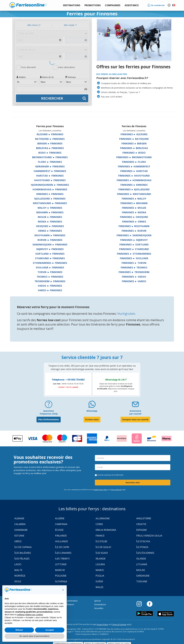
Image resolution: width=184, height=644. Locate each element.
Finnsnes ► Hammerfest (134, 166)
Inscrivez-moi (133, 482)
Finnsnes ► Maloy (134, 199)
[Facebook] (150, 604)
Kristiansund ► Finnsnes (50, 203)
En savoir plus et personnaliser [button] (34, 636)
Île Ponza (142, 547)
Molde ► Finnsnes (50, 217)
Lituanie (142, 564)
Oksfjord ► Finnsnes (50, 226)
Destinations (100, 604)
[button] (132, 5)
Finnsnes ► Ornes (134, 222)
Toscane (142, 581)
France (100, 536)
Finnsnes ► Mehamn (134, 203)
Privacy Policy (102, 625)
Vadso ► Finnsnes (50, 286)
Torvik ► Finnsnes (50, 272)
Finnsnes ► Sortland (134, 244)
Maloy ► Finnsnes (50, 208)
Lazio (18, 564)
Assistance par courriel (135, 412)
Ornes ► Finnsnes (50, 231)
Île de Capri (62, 547)
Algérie (60, 518)
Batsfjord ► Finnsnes (50, 139)
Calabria (20, 524)
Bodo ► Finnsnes (50, 153)
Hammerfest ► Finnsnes (50, 171)
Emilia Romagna (106, 530)
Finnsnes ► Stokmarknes (134, 254)
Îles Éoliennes (145, 553)
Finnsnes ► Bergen (134, 143)
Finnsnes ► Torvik (134, 263)
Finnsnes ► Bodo (134, 153)
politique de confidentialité (114, 475)
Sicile (18, 581)
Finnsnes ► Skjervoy (134, 240)
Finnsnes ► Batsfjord (134, 139)
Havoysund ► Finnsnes (50, 180)
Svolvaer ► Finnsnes (50, 267)
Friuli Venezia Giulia (149, 536)
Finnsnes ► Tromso (134, 267)
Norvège (20, 576)
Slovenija (61, 581)
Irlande (101, 559)
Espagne (142, 530)
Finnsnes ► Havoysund (134, 176)
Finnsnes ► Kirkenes (134, 185)
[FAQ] (49, 405)
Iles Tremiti (62, 559)
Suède (99, 581)
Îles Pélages (22, 559)
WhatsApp (92, 411)
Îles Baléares (23, 553)
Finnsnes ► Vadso (134, 277)
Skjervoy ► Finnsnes (50, 249)
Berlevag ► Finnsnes (50, 148)
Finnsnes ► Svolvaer (134, 258)
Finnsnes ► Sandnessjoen (134, 235)
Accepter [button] (50, 630)
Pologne (61, 576)
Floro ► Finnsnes (50, 162)
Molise (141, 570)
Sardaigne (143, 576)
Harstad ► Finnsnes (50, 176)
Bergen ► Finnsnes (50, 143)
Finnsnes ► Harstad (134, 171)
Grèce (18, 541)
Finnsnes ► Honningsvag (134, 180)
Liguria (100, 564)
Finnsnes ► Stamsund (134, 249)
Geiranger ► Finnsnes (50, 166)
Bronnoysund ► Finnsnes (50, 157)
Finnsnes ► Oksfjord (134, 217)
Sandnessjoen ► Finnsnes (50, 244)
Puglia (100, 576)
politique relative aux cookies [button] (30, 615)
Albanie (19, 518)
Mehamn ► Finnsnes (50, 212)
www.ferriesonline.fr (28, 5)
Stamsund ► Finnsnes (50, 258)
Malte (18, 570)
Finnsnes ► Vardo (134, 281)
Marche (60, 570)
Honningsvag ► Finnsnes (50, 189)
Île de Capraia (23, 547)
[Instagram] (141, 604)
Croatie (141, 524)
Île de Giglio (103, 547)
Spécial (97, 601)
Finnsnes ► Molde (134, 208)
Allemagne (103, 518)
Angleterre (144, 518)
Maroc (100, 570)
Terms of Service (116, 490)
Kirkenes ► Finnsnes (50, 194)
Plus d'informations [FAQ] (49, 419)
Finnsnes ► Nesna (134, 212)
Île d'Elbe (101, 541)
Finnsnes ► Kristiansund (134, 194)
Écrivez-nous (92, 419)
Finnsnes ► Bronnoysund (134, 157)
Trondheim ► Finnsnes (50, 281)
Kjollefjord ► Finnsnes (50, 199)
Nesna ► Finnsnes (50, 222)
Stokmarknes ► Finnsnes (50, 263)
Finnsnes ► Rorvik (134, 231)
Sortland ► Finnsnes (50, 254)
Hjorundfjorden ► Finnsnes (50, 185)
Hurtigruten (126, 314)
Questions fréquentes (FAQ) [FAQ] (49, 412)
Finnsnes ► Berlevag (134, 148)
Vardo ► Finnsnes (50, 290)
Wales (99, 587)
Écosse (59, 530)
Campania (61, 524)
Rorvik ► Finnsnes (50, 240)
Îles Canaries (63, 553)
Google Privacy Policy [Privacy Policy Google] (101, 490)
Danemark (21, 530)
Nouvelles (99, 608)
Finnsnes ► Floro (134, 162)
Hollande (61, 541)
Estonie (19, 536)
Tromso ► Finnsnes (50, 277)
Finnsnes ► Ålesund (134, 134)
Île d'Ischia (143, 541)
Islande (141, 559)
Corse (99, 524)
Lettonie (61, 564)
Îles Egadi (102, 553)
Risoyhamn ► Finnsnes (50, 235)
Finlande (61, 536)
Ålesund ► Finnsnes (50, 134)
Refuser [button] (19, 630)
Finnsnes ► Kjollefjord (134, 189)
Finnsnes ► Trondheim (134, 272)
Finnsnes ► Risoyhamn (134, 226)
